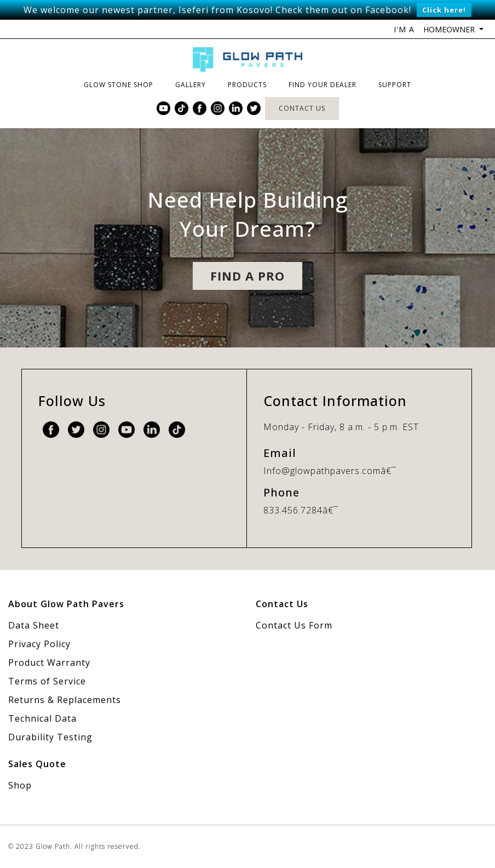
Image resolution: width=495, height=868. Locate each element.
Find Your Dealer (323, 85)
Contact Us (302, 108)
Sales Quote (37, 764)
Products (247, 85)
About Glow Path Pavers (66, 604)
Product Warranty (49, 663)
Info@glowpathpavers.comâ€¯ (330, 471)
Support (395, 85)
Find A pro (248, 276)
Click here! (444, 10)
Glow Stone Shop (119, 85)
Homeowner (450, 29)
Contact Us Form (294, 625)
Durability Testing (50, 737)
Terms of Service (47, 681)
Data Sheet (34, 625)
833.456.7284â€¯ (301, 510)
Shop (20, 785)
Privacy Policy (39, 644)
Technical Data (42, 718)
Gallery (191, 85)
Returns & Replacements (65, 700)
